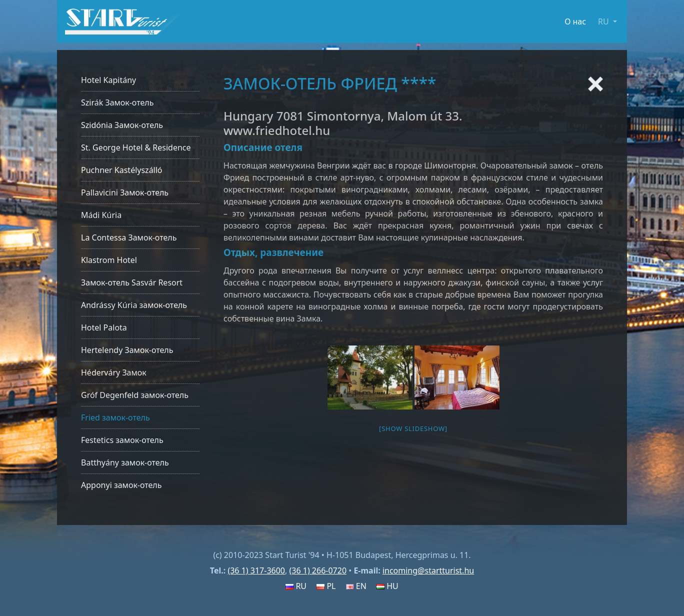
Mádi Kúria (101, 215)
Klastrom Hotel (109, 260)
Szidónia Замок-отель (122, 125)
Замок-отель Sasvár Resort (132, 282)
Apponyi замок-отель (121, 485)
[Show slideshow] (413, 428)
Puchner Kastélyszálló (122, 170)
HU (387, 586)
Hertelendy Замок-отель (127, 350)
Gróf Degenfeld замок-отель (135, 395)
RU (296, 586)
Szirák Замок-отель (117, 102)
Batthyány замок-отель (125, 462)
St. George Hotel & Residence (136, 147)
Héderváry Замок (114, 372)
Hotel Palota (104, 327)
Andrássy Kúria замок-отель (134, 305)
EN (356, 586)
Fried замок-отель (115, 417)
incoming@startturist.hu (428, 570)
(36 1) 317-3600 (256, 570)
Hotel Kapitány (108, 80)
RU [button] (604, 21)
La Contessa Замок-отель (129, 237)
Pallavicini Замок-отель (125, 192)
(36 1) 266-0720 (318, 570)
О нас (575, 21)
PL (326, 586)
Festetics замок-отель (122, 440)
